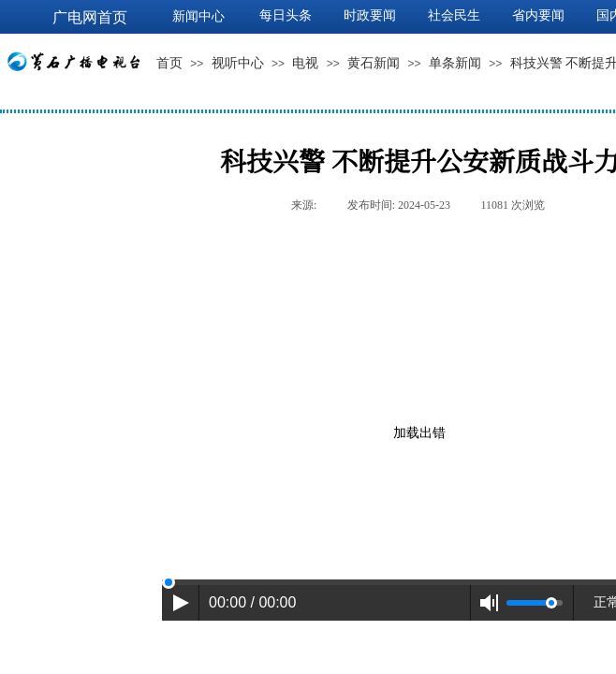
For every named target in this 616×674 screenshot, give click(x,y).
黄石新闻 (374, 63)
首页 (169, 63)
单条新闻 (455, 63)
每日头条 (286, 15)
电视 (305, 63)
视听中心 (238, 63)
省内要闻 (538, 15)
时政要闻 (370, 15)
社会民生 (454, 15)
